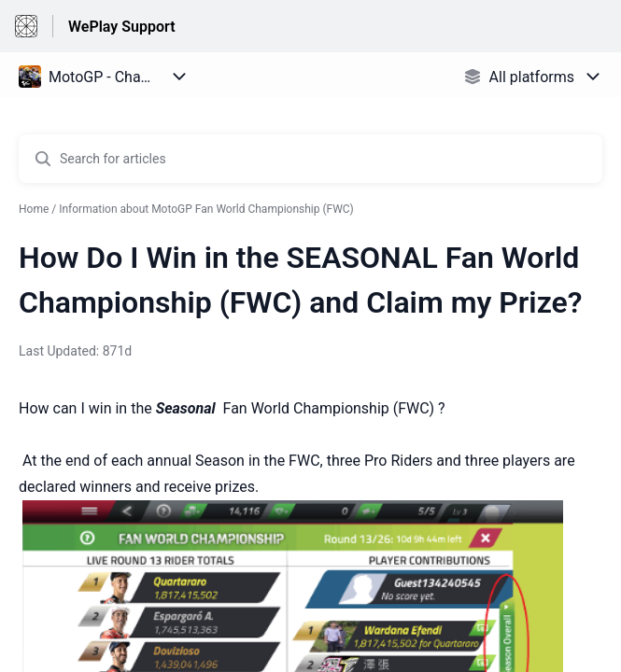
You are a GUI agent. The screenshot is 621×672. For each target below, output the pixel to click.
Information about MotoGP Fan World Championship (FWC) (206, 209)
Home (34, 209)
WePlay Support (122, 27)
